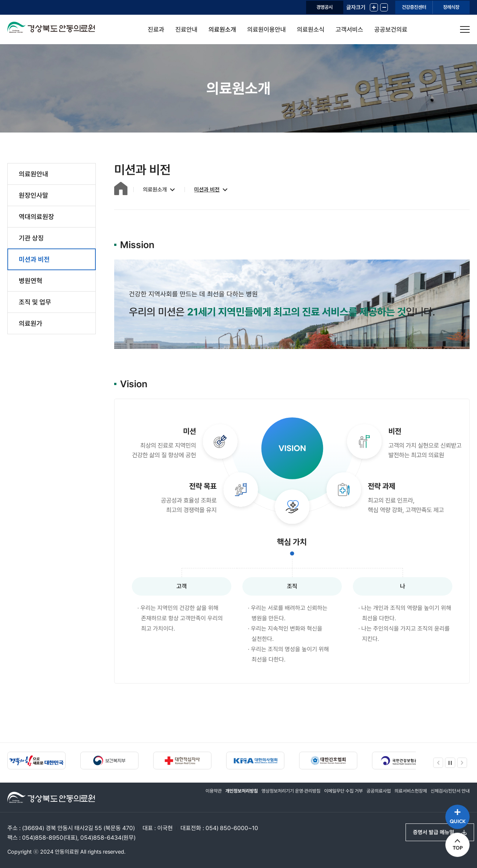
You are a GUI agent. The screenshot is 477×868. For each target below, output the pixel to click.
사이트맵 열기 (465, 29)
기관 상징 (31, 238)
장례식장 (446, 7)
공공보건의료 (391, 29)
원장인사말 (34, 195)
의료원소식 (311, 29)
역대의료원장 (36, 217)
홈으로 (117, 189)
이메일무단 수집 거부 (332, 795)
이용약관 (191, 795)
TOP (455, 846)
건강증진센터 (398, 7)
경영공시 (292, 7)
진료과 (156, 29)
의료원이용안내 (266, 29)
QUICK (455, 814)
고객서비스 (349, 29)
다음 (464, 761)
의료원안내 (34, 174)
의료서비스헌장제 (405, 795)
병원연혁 (31, 281)
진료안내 (186, 29)
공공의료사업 (371, 795)
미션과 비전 (34, 259)
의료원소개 (222, 29)
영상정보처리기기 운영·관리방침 (275, 795)
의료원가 (31, 323)
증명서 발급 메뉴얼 (430, 831)
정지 (450, 761)
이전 (436, 761)
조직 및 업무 (35, 302)
